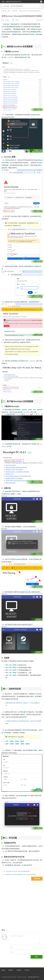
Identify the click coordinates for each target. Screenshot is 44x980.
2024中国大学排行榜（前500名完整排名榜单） (18, 871)
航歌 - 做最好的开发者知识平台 (11, 2)
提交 (37, 957)
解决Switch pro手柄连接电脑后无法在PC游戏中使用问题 (21, 874)
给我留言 (11, 970)
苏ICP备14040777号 (33, 977)
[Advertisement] (22, 902)
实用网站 (19, 970)
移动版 (3, 970)
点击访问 (11, 57)
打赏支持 (27, 970)
